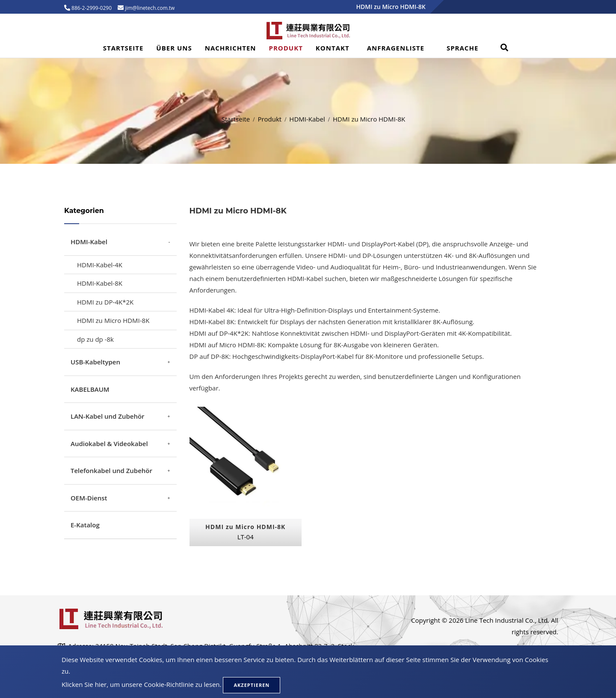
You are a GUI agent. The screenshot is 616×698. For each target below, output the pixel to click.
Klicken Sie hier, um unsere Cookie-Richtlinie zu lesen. (142, 684)
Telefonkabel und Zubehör (111, 470)
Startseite (123, 48)
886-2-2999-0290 (91, 8)
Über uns (174, 48)
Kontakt (333, 48)
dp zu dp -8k (95, 339)
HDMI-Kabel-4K (100, 265)
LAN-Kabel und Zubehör (108, 416)
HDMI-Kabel (307, 116)
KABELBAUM (90, 389)
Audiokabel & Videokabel (109, 444)
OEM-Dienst (89, 498)
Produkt (286, 48)
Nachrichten (231, 48)
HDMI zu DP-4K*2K (105, 302)
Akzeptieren (252, 685)
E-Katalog (85, 525)
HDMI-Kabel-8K (100, 283)
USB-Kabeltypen (95, 362)
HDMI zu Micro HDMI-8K (113, 320)
